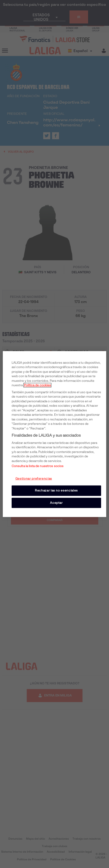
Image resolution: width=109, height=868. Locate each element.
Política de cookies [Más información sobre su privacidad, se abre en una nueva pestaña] (37, 385)
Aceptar (56, 503)
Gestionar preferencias (34, 479)
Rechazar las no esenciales (56, 490)
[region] (55, 434)
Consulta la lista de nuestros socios (38, 466)
